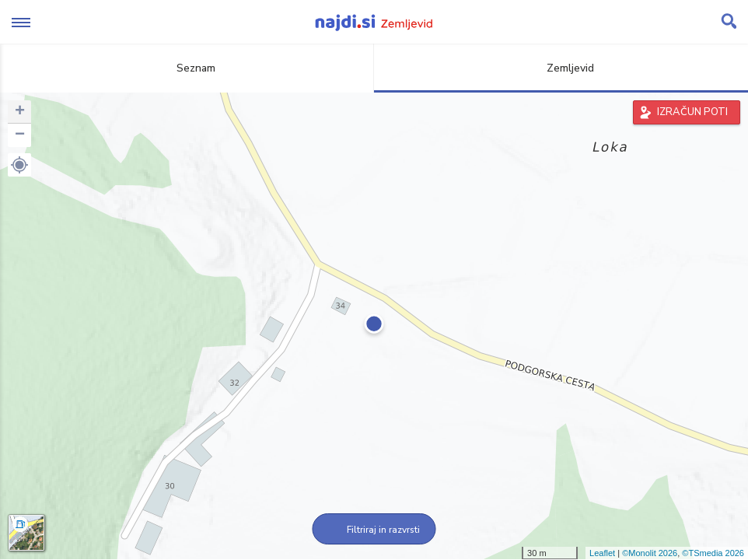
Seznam (187, 68)
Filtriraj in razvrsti (374, 530)
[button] (19, 165)
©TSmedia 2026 (713, 553)
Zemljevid (561, 68)
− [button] (20, 135)
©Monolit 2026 (650, 553)
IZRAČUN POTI (692, 112)
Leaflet (602, 553)
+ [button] (20, 112)
